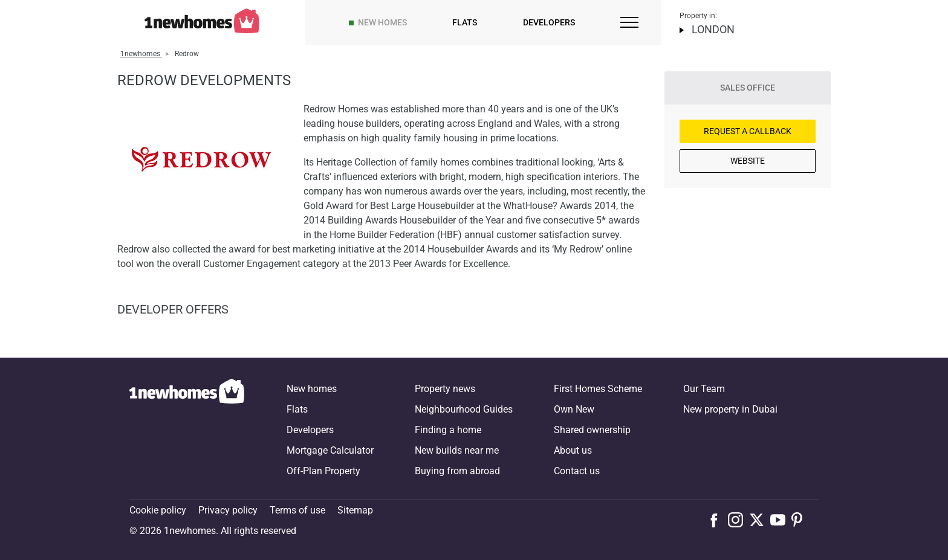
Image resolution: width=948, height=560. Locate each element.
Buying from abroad (457, 471)
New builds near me (457, 450)
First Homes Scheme (598, 389)
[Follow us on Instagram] (739, 520)
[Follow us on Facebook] (717, 519)
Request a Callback (748, 131)
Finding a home (448, 430)
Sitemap (355, 510)
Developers (549, 22)
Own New (574, 409)
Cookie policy (158, 510)
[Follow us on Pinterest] (802, 520)
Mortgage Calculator (330, 450)
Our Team (704, 389)
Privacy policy (228, 510)
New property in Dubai (730, 409)
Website (748, 161)
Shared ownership (592, 430)
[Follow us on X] (760, 520)
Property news (445, 389)
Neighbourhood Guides (464, 409)
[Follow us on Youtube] (781, 520)
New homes (382, 22)
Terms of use (297, 510)
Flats (465, 22)
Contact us (577, 471)
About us (573, 450)
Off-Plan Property (323, 471)
